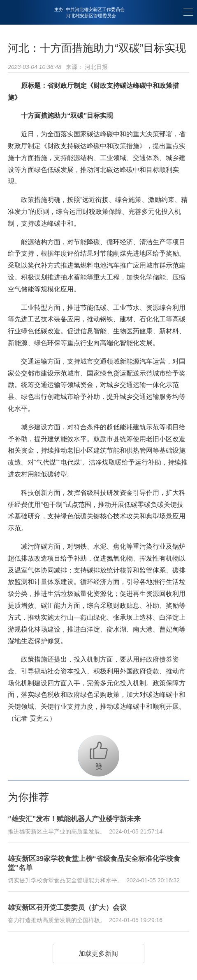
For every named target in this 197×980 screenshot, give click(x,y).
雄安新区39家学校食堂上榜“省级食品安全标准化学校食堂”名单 (94, 863)
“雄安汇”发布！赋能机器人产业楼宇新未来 (74, 819)
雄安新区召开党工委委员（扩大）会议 (67, 908)
